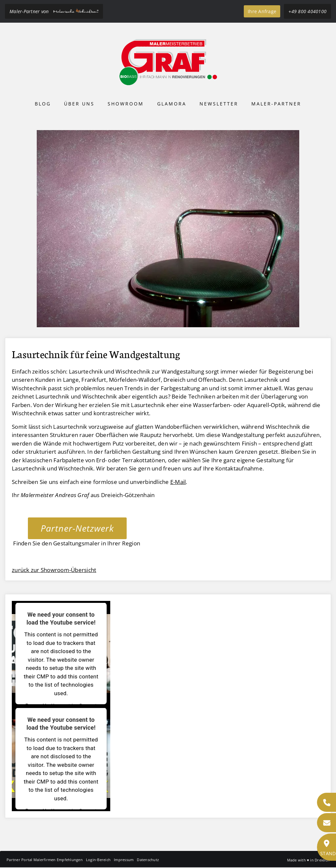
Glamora (172, 104)
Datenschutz (148, 860)
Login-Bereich (98, 860)
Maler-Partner (276, 104)
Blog (43, 104)
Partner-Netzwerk (77, 528)
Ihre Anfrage (262, 11)
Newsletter (219, 104)
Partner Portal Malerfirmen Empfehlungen (45, 860)
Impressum (124, 860)
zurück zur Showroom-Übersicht (54, 570)
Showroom (126, 104)
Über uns (79, 104)
